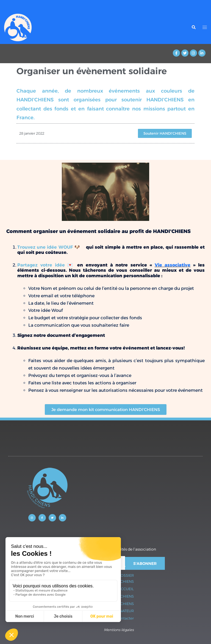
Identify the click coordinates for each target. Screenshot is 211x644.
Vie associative (173, 265)
